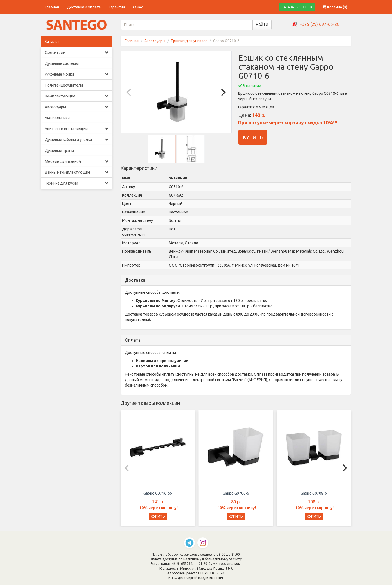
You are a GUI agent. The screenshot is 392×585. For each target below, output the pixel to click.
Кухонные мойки (77, 74)
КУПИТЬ (253, 137)
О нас (138, 7)
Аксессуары (77, 107)
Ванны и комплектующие (77, 172)
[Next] (223, 92)
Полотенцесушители (64, 85)
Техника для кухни (77, 183)
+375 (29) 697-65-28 (319, 24)
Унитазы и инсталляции (77, 129)
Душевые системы (62, 63)
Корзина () (335, 7)
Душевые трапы (59, 151)
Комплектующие (77, 96)
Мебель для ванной (77, 161)
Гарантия (117, 7)
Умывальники (57, 118)
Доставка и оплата (84, 7)
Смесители (77, 53)
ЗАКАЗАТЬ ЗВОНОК (297, 7)
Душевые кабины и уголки (77, 140)
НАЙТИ (262, 25)
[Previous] (130, 92)
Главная (52, 7)
